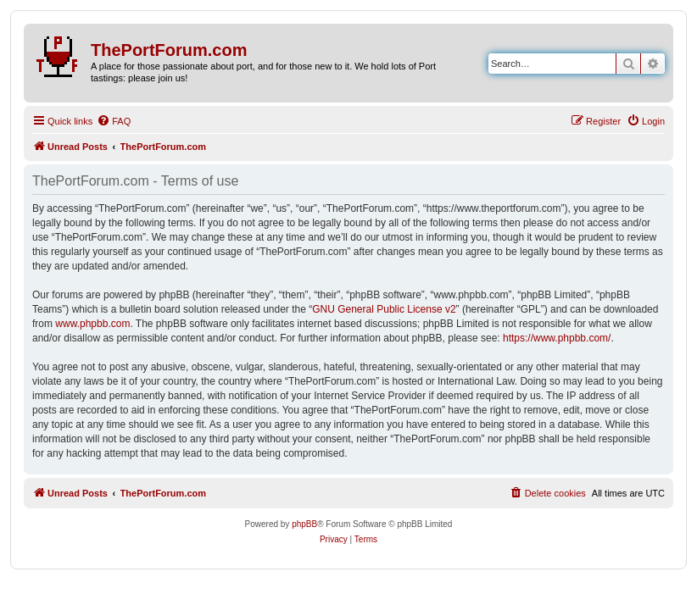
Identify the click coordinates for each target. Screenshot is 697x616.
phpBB (304, 524)
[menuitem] (114, 121)
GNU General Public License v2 (384, 309)
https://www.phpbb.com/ (557, 338)
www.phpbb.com (92, 324)
